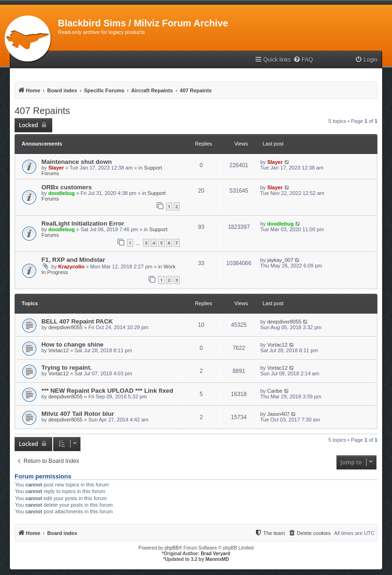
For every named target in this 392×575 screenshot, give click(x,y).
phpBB (172, 548)
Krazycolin (72, 267)
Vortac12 (59, 350)
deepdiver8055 (66, 327)
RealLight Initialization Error (83, 223)
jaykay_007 (280, 260)
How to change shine (72, 344)
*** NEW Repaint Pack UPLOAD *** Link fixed (107, 391)
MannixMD (217, 559)
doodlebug (62, 193)
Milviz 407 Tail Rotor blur (78, 414)
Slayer (56, 168)
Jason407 (279, 414)
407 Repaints (42, 111)
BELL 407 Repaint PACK (77, 321)
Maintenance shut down (76, 162)
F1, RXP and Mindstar (73, 260)
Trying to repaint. (67, 368)
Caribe (275, 391)
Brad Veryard (216, 554)
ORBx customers (67, 187)
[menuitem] (303, 60)
